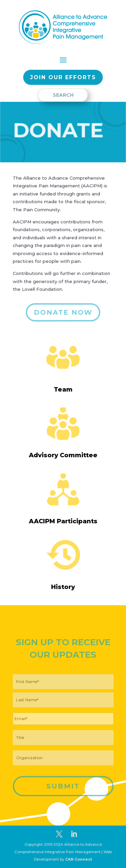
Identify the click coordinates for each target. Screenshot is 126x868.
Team (63, 390)
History (63, 587)
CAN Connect (79, 859)
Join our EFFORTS (63, 77)
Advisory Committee (63, 455)
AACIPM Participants (63, 521)
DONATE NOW (63, 312)
